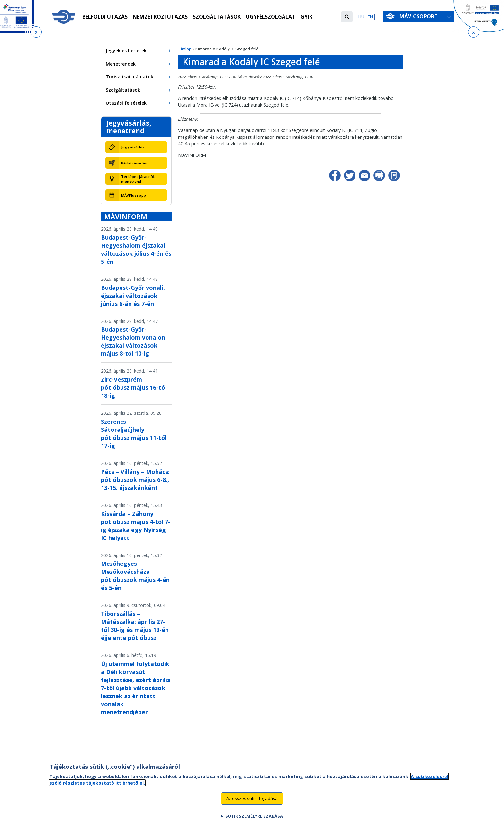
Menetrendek (121, 64)
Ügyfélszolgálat (271, 17)
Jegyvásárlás (133, 147)
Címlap (185, 49)
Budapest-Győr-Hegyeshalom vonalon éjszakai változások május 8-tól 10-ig (133, 341)
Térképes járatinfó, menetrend (138, 179)
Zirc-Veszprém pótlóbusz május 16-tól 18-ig (134, 387)
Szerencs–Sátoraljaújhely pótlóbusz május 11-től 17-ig (134, 434)
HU (361, 17)
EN (370, 17)
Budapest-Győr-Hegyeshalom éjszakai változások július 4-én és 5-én (136, 249)
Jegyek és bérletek (126, 51)
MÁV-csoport (420, 16)
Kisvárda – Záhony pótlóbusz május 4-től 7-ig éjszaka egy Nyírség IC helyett (136, 526)
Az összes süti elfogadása (252, 801)
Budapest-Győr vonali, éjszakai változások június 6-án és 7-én (133, 296)
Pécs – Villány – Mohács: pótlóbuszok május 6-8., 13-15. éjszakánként (135, 480)
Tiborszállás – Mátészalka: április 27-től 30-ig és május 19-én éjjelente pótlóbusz (135, 626)
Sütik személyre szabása (254, 818)
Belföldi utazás (105, 17)
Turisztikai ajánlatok (130, 77)
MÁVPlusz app (134, 195)
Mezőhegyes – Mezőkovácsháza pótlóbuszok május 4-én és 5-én (135, 576)
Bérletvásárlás (134, 163)
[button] (347, 17)
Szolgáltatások (217, 17)
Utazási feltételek (126, 103)
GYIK (306, 17)
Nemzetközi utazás (160, 17)
